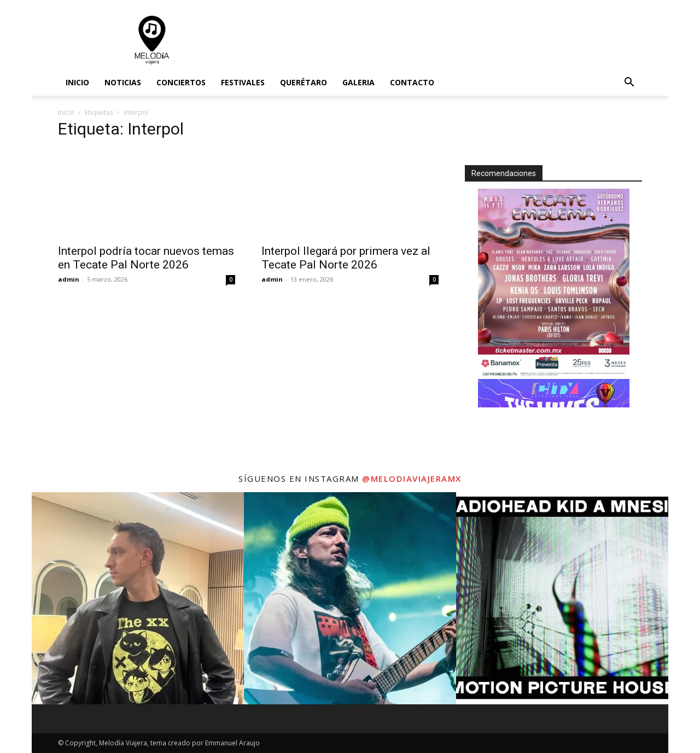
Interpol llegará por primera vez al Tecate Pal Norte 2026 (346, 258)
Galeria (358, 82)
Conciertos (181, 82)
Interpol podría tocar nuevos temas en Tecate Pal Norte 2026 (146, 258)
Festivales (243, 82)
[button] (629, 83)
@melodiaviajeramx (412, 478)
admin (69, 279)
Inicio (77, 82)
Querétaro (304, 82)
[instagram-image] (138, 598)
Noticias (123, 82)
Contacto (412, 82)
